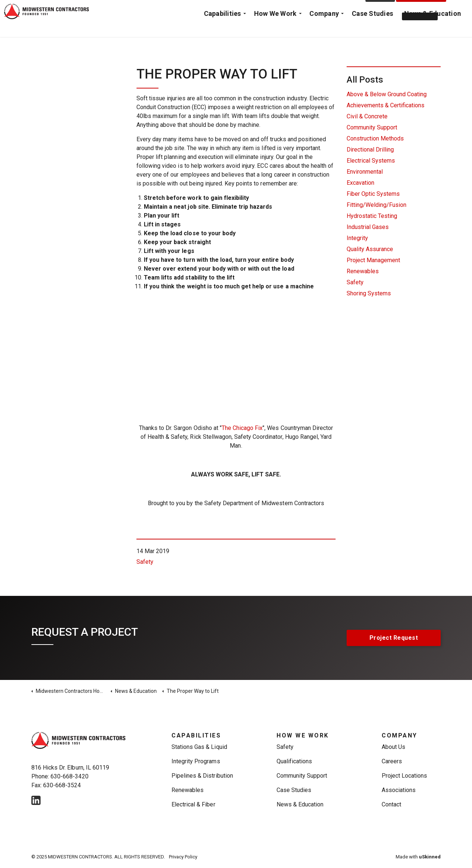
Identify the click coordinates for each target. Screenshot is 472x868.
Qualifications (294, 761)
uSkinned (430, 857)
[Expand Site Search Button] (459, 9)
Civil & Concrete (367, 116)
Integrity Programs (196, 761)
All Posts (365, 80)
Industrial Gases (368, 227)
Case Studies (372, 27)
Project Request (421, 9)
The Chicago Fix (242, 428)
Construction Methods (375, 138)
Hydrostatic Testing (372, 216)
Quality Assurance (370, 249)
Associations (399, 790)
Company (324, 27)
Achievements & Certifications (386, 105)
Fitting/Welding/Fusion (376, 205)
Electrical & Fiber (193, 804)
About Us (393, 747)
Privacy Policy (183, 857)
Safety (145, 562)
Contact (380, 9)
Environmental (365, 172)
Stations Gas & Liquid (199, 747)
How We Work (275, 27)
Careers (392, 761)
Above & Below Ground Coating (387, 94)
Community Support (372, 127)
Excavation (360, 183)
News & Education (433, 27)
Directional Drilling (370, 150)
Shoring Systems (369, 293)
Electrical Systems (371, 161)
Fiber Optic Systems (373, 194)
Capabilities (223, 27)
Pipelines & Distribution (202, 776)
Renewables (363, 271)
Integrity (357, 238)
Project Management (373, 260)
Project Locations (405, 776)
